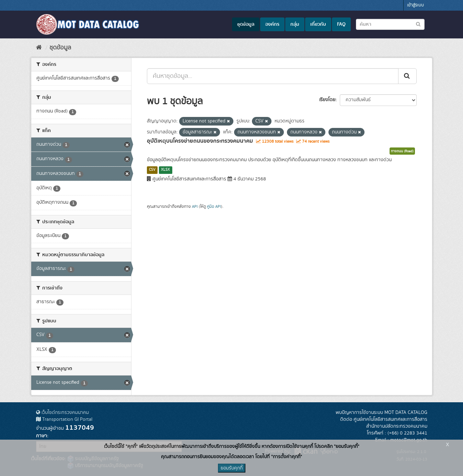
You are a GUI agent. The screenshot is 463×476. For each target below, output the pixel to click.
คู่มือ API (214, 207)
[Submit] (407, 76)
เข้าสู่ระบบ (415, 5)
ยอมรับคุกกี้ (232, 468)
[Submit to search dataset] (418, 24)
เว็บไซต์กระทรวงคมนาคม (62, 413)
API (195, 207)
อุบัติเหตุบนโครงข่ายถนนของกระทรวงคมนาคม (200, 141)
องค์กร (272, 24)
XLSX (165, 170)
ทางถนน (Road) (402, 151)
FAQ (341, 24)
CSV (152, 170)
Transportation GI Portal (64, 419)
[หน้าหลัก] (39, 48)
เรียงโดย (327, 100)
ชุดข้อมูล (246, 24)
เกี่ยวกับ (318, 24)
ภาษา (42, 436)
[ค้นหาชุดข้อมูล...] (273, 76)
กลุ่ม (295, 24)
